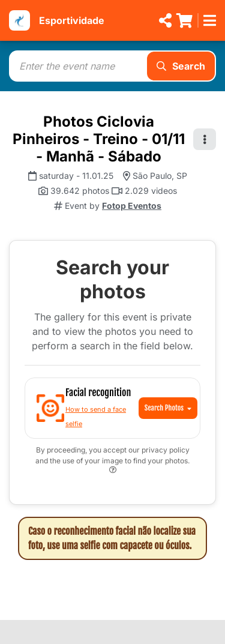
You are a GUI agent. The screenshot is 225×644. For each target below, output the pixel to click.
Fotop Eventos (132, 206)
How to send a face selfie (96, 417)
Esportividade (72, 20)
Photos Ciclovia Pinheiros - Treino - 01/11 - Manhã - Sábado (99, 139)
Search (181, 66)
